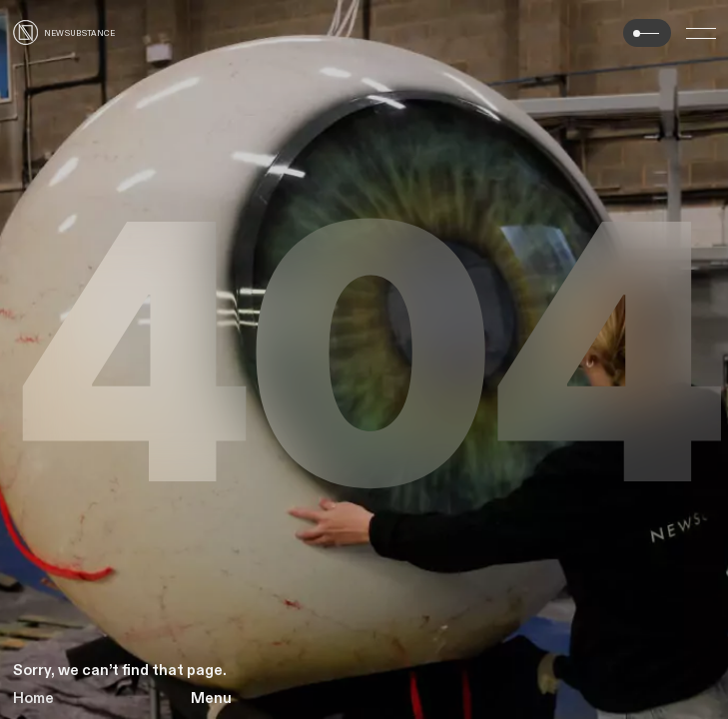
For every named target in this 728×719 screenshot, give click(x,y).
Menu (211, 698)
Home (33, 698)
